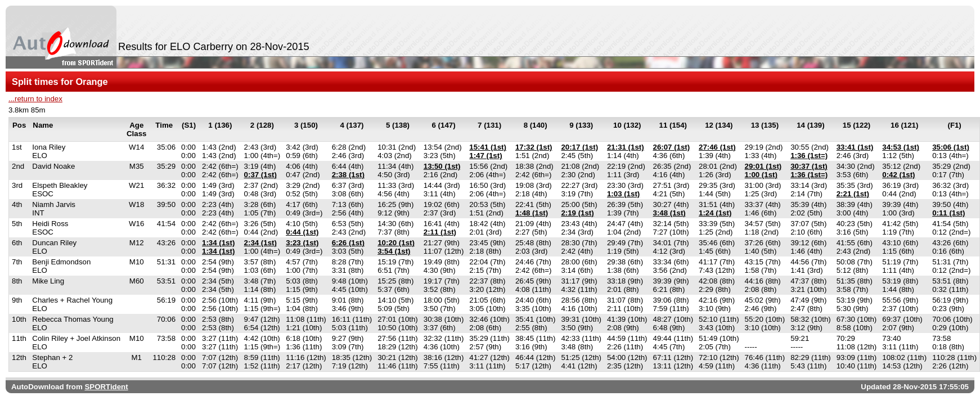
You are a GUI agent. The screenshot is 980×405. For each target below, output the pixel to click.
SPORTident (106, 387)
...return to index (35, 99)
